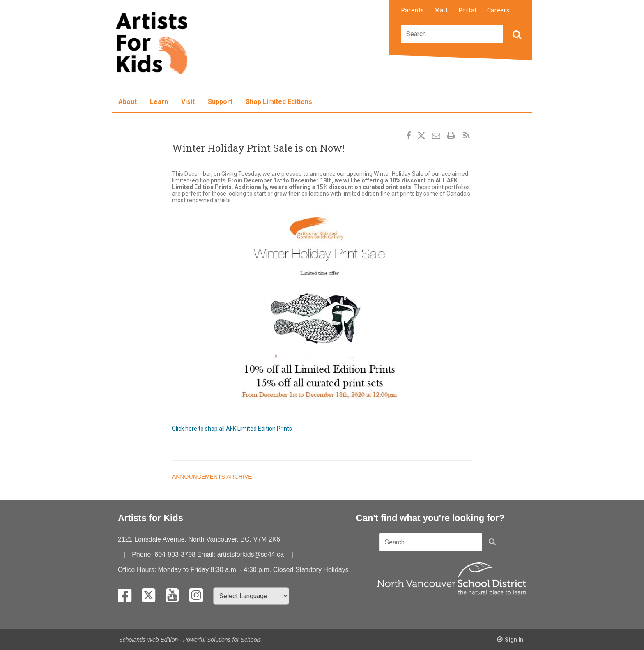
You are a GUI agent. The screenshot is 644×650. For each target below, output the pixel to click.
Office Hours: (138, 570)
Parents (412, 10)
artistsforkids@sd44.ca (251, 554)
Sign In (514, 640)
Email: (207, 554)
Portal (468, 10)
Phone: (143, 554)
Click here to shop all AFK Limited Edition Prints (232, 429)
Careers (498, 10)
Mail (441, 10)
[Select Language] (251, 596)
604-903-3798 (175, 554)
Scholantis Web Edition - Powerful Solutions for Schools (190, 640)
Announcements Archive (212, 477)
